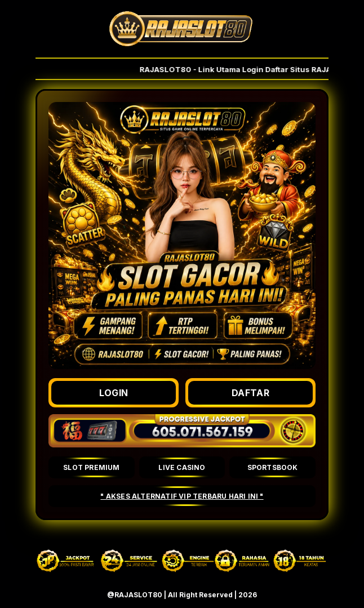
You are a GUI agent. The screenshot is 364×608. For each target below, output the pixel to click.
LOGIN (114, 393)
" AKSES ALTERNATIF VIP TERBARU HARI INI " (182, 496)
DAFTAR (250, 393)
